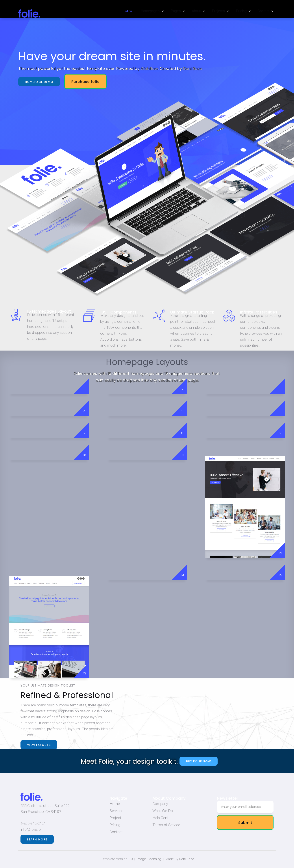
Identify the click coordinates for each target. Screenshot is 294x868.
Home (115, 804)
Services (116, 811)
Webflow (149, 68)
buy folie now (199, 761)
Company (160, 804)
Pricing (115, 825)
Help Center (162, 818)
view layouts (39, 745)
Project (115, 818)
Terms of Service (166, 825)
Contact (116, 832)
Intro (128, 11)
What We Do (163, 811)
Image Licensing (149, 859)
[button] (151, 11)
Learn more (37, 839)
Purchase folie (85, 82)
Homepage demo (39, 82)
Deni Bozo (193, 68)
